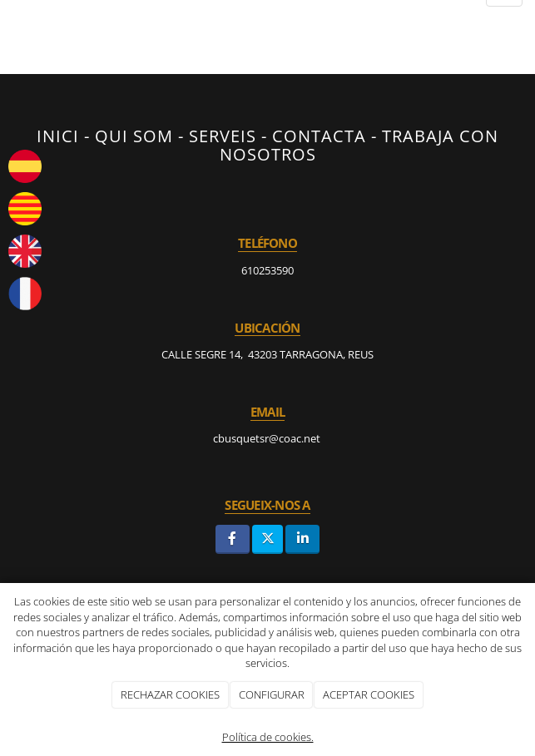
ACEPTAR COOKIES (369, 694)
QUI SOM (134, 136)
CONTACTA (319, 136)
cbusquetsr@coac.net (268, 438)
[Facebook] (233, 539)
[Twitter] (267, 539)
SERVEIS (223, 136)
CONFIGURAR (272, 694)
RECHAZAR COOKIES (170, 694)
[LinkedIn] (302, 539)
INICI (58, 136)
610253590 (267, 270)
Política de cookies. (268, 737)
